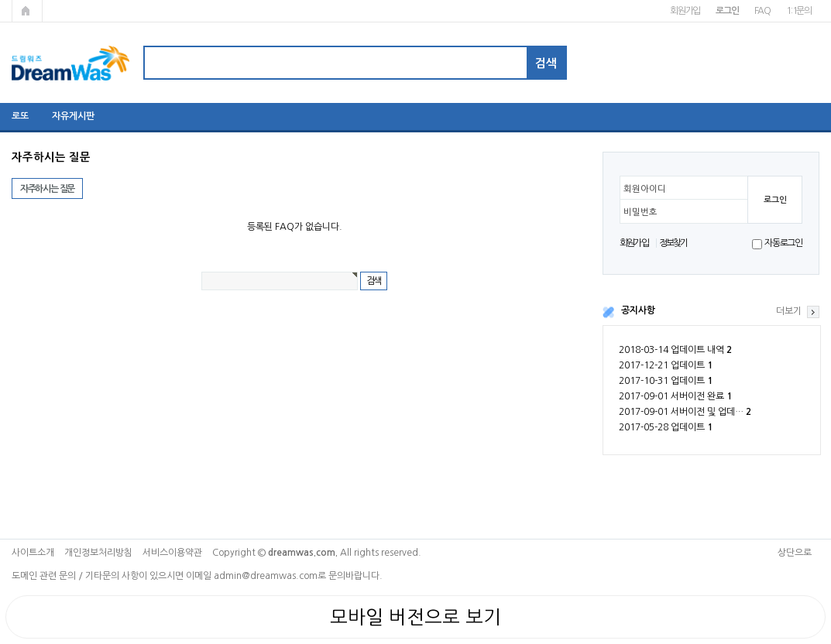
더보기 (789, 311)
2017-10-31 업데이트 (666, 381)
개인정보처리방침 (98, 553)
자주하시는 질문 (47, 189)
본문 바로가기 (0, 0)
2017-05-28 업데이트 (666, 427)
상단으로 (795, 553)
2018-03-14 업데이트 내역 (675, 350)
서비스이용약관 (172, 553)
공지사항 (638, 310)
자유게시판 (73, 116)
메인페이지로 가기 (27, 11)
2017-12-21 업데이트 (666, 365)
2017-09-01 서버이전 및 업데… (685, 412)
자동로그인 (783, 243)
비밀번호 (640, 212)
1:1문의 (799, 11)
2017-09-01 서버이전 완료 (675, 396)
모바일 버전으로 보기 (415, 617)
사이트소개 (33, 553)
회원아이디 (645, 189)
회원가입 (685, 11)
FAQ (762, 11)
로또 (20, 116)
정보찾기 (673, 243)
